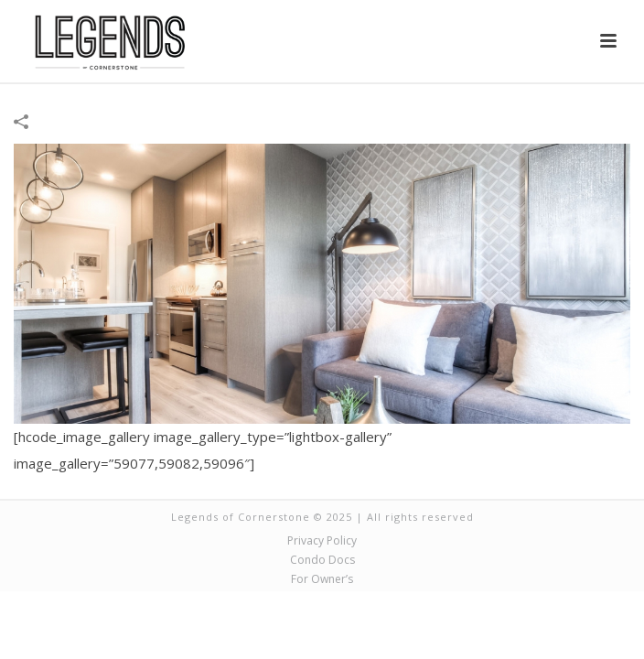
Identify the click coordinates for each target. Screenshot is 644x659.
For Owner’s (322, 579)
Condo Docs (322, 560)
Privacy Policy (322, 541)
